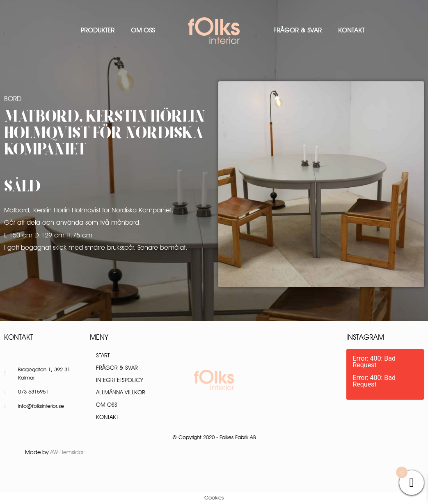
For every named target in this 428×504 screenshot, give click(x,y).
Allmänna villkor (121, 392)
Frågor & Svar (298, 30)
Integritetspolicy (120, 380)
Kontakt (351, 30)
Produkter (98, 30)
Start (103, 355)
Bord (13, 99)
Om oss (143, 30)
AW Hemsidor (67, 452)
